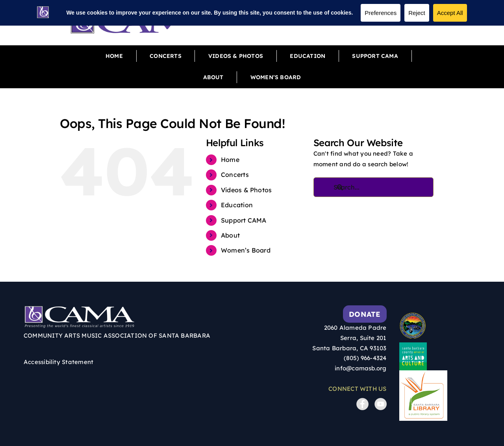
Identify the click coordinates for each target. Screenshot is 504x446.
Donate (365, 314)
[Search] (345, 187)
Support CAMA (244, 220)
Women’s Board (246, 250)
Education (237, 205)
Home (230, 160)
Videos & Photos (246, 190)
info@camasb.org (360, 368)
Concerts (235, 175)
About (230, 235)
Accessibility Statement (58, 362)
